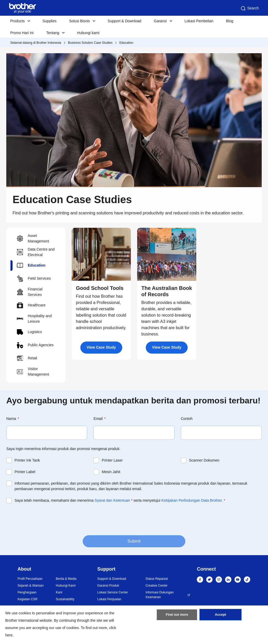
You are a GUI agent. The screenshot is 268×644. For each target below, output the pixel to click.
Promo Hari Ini (22, 33)
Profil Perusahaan (30, 579)
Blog (230, 21)
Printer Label (25, 472)
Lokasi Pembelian (199, 21)
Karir (59, 592)
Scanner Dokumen (204, 460)
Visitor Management (33, 372)
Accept (220, 616)
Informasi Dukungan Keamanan (160, 595)
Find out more (177, 616)
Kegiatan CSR (27, 599)
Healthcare (31, 305)
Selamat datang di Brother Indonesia (36, 43)
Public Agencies (35, 345)
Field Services (34, 279)
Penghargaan (27, 592)
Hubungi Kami (66, 586)
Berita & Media (66, 579)
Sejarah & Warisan (31, 586)
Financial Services (30, 292)
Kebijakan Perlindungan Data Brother (192, 500)
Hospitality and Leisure (34, 319)
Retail (27, 358)
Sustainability (65, 599)
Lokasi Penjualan (109, 599)
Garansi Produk (108, 586)
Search (249, 8)
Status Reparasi (157, 579)
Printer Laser (112, 460)
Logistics (29, 332)
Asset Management (33, 238)
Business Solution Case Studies (90, 43)
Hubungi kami (88, 33)
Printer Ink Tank (27, 460)
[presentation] (46, 519)
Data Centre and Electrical (36, 252)
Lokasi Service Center (113, 592)
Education (126, 43)
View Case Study (101, 347)
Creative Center (157, 586)
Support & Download (124, 21)
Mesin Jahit (111, 472)
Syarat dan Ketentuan (112, 500)
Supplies (49, 21)
